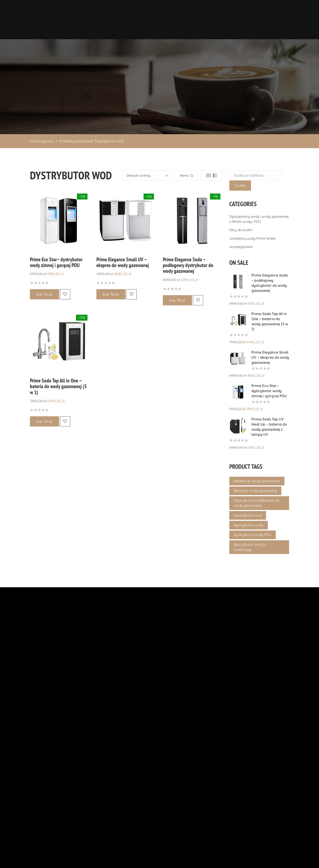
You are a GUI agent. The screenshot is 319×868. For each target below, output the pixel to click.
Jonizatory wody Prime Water (254, 256)
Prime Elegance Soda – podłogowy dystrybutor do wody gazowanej (188, 282)
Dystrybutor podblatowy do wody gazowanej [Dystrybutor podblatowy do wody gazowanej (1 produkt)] (257, 520)
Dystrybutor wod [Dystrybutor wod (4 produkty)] (248, 532)
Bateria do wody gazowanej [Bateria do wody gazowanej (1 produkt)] (257, 498)
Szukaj (240, 202)
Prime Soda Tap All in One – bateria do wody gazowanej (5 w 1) (58, 403)
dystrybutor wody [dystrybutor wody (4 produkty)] (249, 542)
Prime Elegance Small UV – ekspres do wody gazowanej (123, 279)
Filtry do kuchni (242, 247)
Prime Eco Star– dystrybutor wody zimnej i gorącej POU (56, 279)
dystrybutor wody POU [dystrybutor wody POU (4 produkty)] (253, 552)
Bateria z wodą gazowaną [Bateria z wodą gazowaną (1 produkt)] (255, 508)
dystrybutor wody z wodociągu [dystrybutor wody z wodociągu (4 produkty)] (250, 564)
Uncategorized (241, 264)
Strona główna (42, 158)
